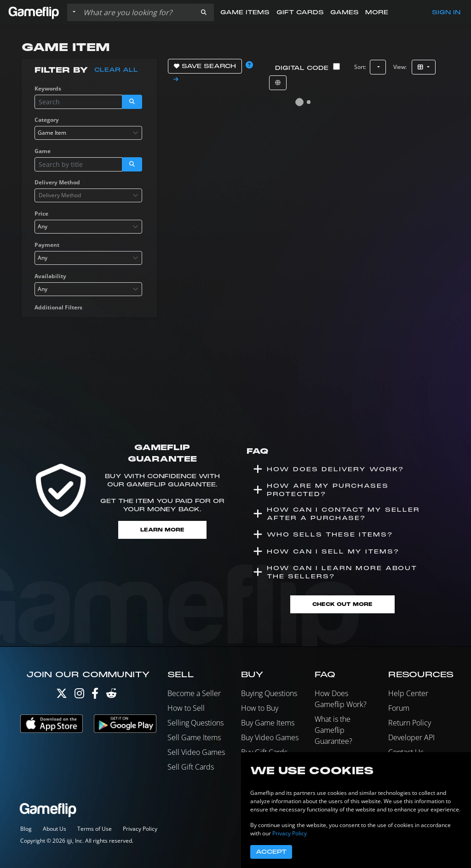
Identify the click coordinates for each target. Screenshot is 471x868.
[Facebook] (95, 695)
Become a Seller (194, 693)
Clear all (116, 70)
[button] (204, 12)
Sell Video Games (196, 752)
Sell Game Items (194, 737)
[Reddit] (111, 695)
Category (47, 120)
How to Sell (186, 708)
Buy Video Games (270, 737)
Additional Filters (58, 307)
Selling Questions (195, 723)
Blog (26, 829)
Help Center (408, 693)
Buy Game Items (268, 723)
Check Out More (342, 604)
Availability (50, 276)
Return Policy (410, 723)
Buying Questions (269, 693)
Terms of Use (95, 829)
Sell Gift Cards (191, 767)
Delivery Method (57, 182)
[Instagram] (79, 695)
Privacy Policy (140, 829)
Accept (271, 852)
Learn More (162, 530)
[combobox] (88, 133)
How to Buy (260, 708)
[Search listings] (137, 12)
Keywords (48, 89)
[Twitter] (62, 695)
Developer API (411, 737)
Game (43, 151)
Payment (47, 245)
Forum (399, 708)
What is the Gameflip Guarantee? (333, 730)
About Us (55, 829)
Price (41, 214)
